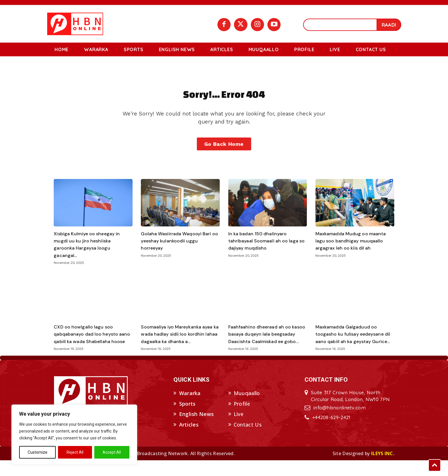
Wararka (190, 409)
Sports (187, 419)
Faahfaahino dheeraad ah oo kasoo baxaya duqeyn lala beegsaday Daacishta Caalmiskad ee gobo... (263, 346)
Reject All (75, 452)
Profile (242, 419)
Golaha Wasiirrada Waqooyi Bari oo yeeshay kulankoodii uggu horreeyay (180, 249)
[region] (74, 435)
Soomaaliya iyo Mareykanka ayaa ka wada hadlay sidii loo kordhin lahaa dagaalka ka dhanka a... (176, 346)
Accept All (112, 452)
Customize (38, 452)
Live (239, 430)
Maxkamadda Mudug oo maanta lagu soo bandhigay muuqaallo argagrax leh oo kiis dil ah (354, 249)
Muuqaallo (247, 409)
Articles (189, 440)
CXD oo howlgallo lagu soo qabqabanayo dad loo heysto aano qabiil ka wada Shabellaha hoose (91, 346)
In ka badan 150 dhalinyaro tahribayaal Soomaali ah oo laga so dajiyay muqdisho (267, 249)
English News (197, 430)
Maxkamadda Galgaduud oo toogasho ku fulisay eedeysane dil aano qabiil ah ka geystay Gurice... (353, 346)
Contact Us (248, 440)
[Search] (389, 25)
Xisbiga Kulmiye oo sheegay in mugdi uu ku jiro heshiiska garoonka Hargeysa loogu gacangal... (90, 253)
